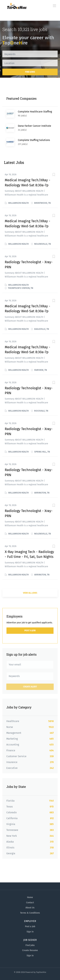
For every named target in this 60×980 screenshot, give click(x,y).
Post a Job (30, 631)
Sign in (30, 932)
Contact (30, 903)
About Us (30, 908)
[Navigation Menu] (54, 6)
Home (30, 897)
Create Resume (30, 950)
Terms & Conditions (30, 913)
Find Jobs (30, 72)
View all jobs (30, 593)
